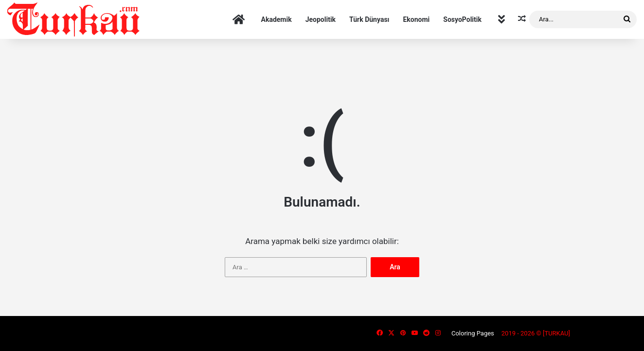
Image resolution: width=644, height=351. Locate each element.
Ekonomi (416, 19)
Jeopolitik (321, 19)
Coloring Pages (473, 333)
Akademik (277, 19)
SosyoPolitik (462, 19)
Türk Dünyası (369, 19)
